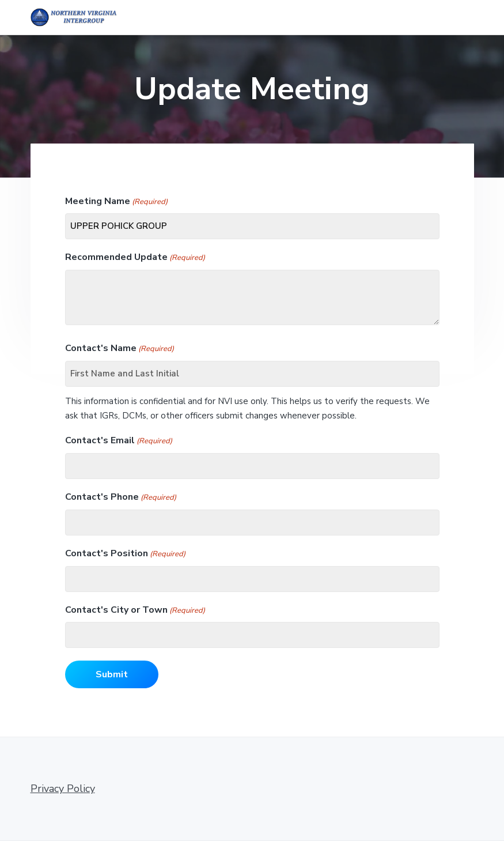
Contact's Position (125, 554)
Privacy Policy (63, 789)
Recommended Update (135, 257)
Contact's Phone (121, 497)
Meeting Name (116, 201)
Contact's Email (119, 441)
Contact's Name (120, 348)
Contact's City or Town (135, 610)
